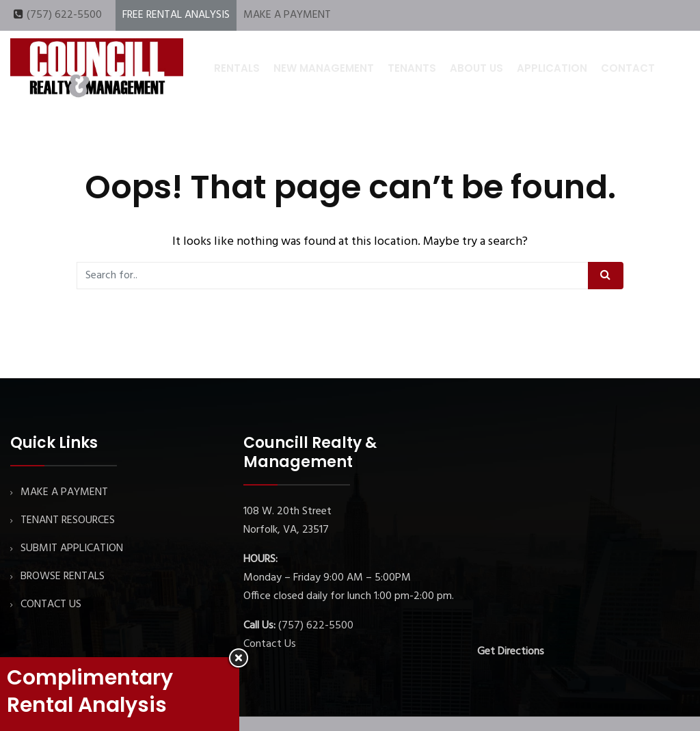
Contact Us (270, 644)
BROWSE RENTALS (63, 576)
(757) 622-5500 (64, 15)
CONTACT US (51, 604)
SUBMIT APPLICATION (72, 548)
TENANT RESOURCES (68, 520)
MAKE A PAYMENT (287, 15)
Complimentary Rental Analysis (90, 691)
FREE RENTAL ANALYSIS (176, 15)
